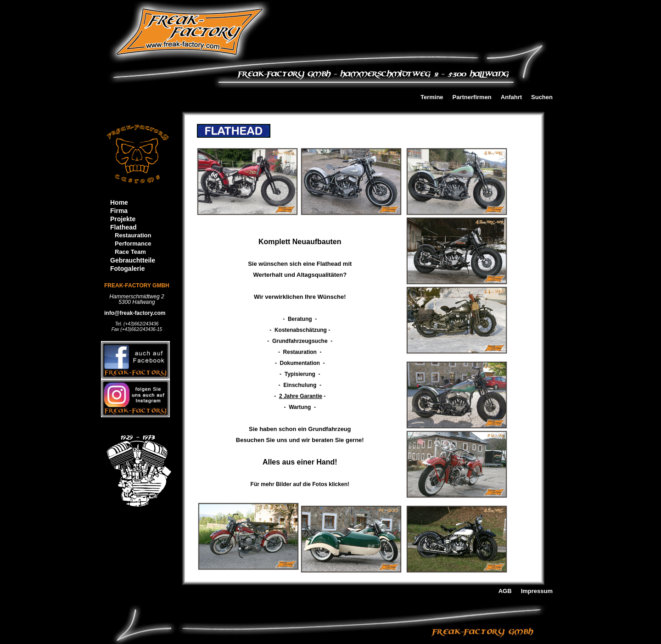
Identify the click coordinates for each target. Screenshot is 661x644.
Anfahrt (511, 98)
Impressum (537, 591)
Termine (432, 98)
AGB (505, 591)
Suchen (542, 98)
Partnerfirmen (472, 98)
